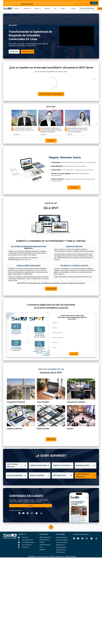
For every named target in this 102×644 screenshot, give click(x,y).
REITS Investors (60, 552)
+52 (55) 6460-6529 (27, 540)
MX (55, 9)
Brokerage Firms (61, 545)
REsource (37, 9)
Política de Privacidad (27, 4)
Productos (16, 9)
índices (42, 542)
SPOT (41, 547)
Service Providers (61, 550)
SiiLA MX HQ (26, 547)
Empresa (47, 9)
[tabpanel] (24, 123)
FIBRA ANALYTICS (45, 540)
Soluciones (27, 9)
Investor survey (45, 545)
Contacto (73, 9)
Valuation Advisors (61, 547)
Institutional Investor (62, 537)
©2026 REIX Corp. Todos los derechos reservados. (41, 557)
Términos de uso (59, 557)
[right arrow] (94, 80)
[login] (87, 9)
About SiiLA (25, 537)
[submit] (56, 9)
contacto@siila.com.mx (28, 542)
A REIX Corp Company (10, 538)
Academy (42, 550)
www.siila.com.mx (27, 545)
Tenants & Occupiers (62, 542)
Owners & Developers (62, 540)
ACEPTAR (94, 3)
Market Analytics (45, 537)
